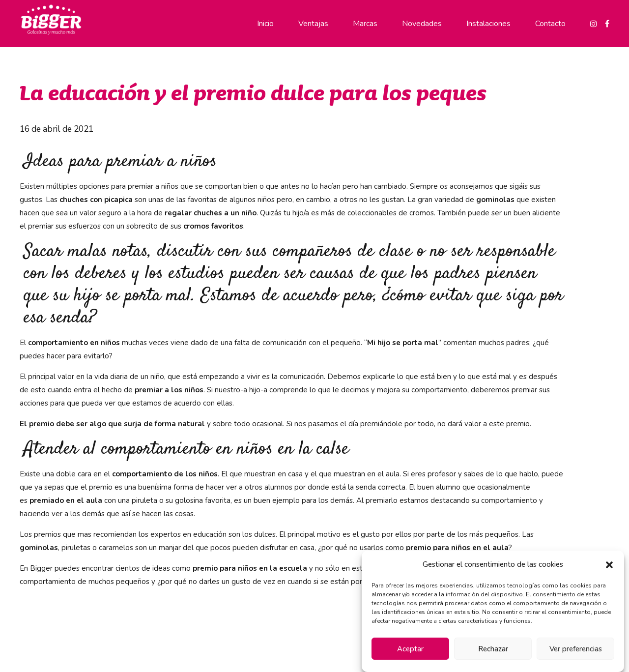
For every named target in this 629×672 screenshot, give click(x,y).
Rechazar (493, 649)
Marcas (365, 24)
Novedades (422, 24)
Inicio (265, 24)
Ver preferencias (576, 649)
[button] (609, 565)
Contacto (550, 24)
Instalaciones (488, 24)
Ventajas (313, 24)
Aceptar (410, 649)
